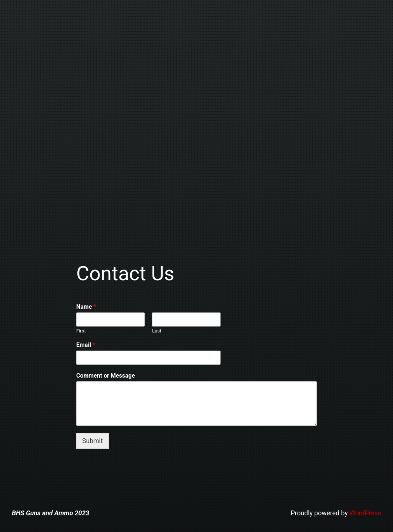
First (81, 331)
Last (157, 331)
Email (86, 345)
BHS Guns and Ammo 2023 (51, 513)
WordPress (365, 513)
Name (86, 307)
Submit (93, 441)
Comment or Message (106, 376)
